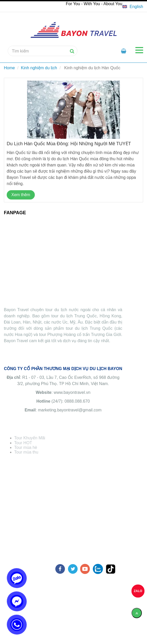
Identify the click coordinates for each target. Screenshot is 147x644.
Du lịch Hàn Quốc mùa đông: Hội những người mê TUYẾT (69, 144)
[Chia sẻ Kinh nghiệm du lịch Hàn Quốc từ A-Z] (133, 7)
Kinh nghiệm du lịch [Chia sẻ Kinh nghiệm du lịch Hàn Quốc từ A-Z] (39, 68)
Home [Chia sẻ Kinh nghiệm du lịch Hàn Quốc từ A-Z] (9, 68)
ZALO (138, 591)
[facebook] (60, 569)
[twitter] (73, 569)
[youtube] (85, 569)
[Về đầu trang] (137, 613)
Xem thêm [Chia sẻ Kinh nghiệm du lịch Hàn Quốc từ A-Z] (21, 195)
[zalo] (98, 569)
